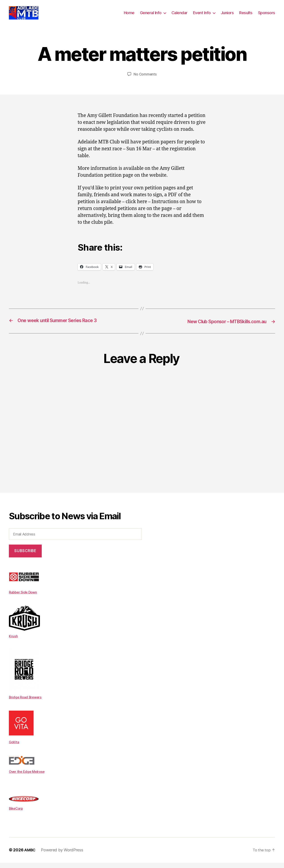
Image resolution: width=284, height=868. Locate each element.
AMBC (30, 855)
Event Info (202, 16)
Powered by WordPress (63, 855)
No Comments (145, 81)
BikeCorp (17, 814)
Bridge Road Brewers (26, 703)
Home (129, 16)
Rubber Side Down (24, 598)
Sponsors (267, 16)
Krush (13, 642)
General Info (151, 16)
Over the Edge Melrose (28, 777)
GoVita (14, 748)
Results (246, 16)
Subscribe (25, 557)
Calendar (179, 16)
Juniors (227, 16)
